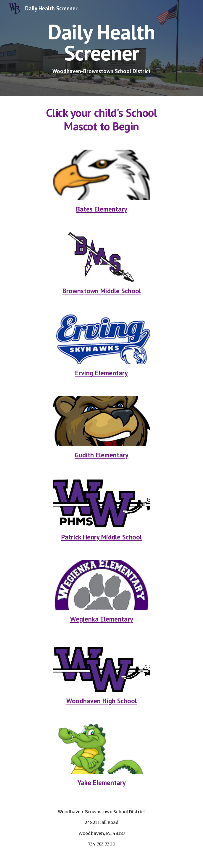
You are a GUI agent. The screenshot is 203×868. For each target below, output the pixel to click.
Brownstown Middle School (102, 291)
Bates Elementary (102, 209)
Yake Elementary (102, 783)
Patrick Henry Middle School (101, 537)
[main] (101, 48)
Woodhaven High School (101, 701)
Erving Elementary (101, 373)
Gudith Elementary (101, 455)
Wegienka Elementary (102, 619)
